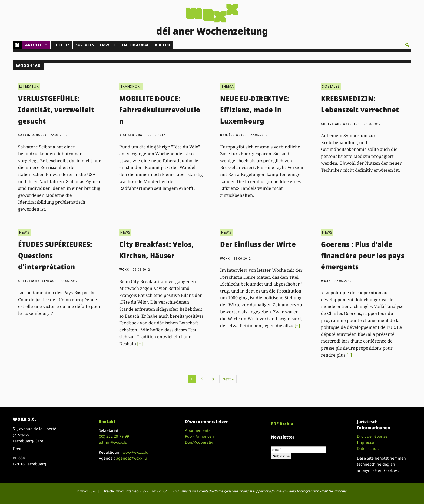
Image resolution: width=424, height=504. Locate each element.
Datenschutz (368, 448)
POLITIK (62, 45)
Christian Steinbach (37, 281)
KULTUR (163, 45)
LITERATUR (29, 86)
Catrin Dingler (32, 135)
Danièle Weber (233, 135)
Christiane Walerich (340, 124)
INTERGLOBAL (136, 45)
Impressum (367, 442)
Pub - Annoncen (199, 436)
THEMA (228, 86)
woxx (125, 270)
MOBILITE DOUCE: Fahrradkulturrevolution (160, 110)
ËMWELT (108, 45)
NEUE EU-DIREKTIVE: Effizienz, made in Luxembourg (255, 110)
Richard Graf (132, 135)
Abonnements (198, 430)
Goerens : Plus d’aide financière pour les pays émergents (363, 255)
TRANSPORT (131, 86)
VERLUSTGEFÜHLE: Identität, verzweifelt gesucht (56, 110)
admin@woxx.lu (113, 442)
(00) (114, 436)
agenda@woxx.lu (131, 458)
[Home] (17, 45)
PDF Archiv (282, 424)
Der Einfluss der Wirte (258, 244)
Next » (228, 379)
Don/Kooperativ (199, 442)
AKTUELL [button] (36, 45)
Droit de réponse (372, 436)
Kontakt (107, 422)
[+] (140, 344)
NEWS (24, 232)
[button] (407, 45)
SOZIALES (85, 45)
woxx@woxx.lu (135, 452)
